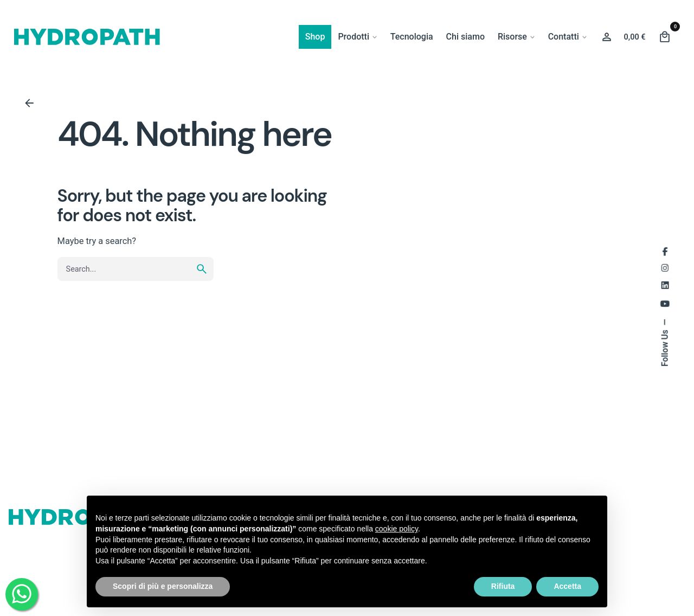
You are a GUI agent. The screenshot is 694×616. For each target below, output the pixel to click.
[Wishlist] (607, 37)
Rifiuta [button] (503, 586)
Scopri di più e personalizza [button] (163, 586)
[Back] (29, 103)
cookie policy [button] (397, 529)
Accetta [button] (567, 586)
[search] (202, 269)
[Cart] (665, 37)
